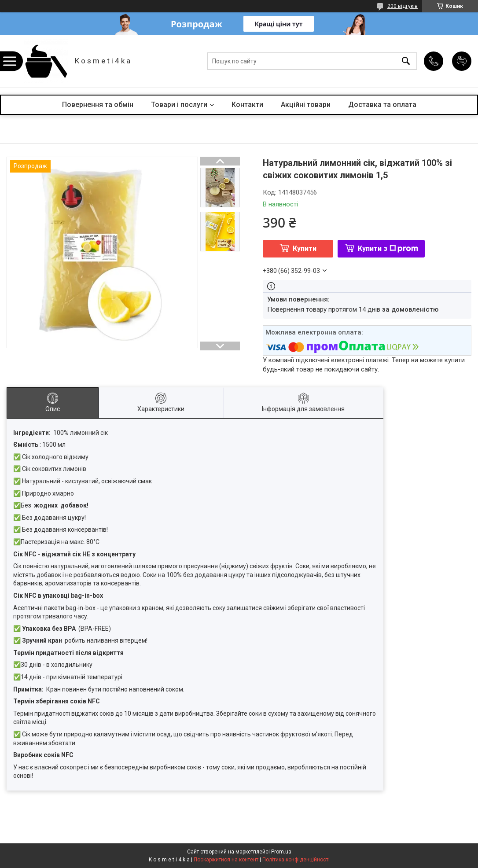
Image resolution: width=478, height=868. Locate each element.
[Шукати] (406, 61)
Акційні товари (306, 105)
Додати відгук (462, 61)
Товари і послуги (179, 105)
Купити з (388, 248)
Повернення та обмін (98, 105)
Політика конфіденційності (296, 860)
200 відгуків (403, 6)
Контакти (247, 105)
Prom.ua (281, 852)
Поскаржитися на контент (226, 860)
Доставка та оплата (382, 105)
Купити (305, 248)
